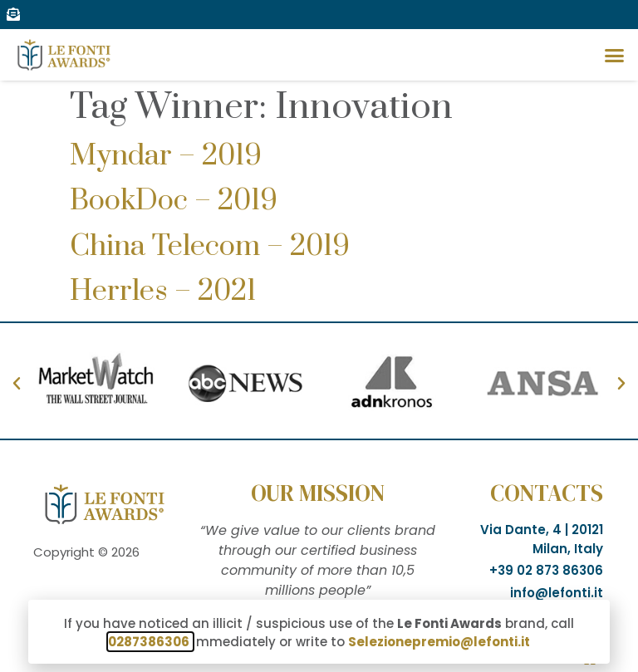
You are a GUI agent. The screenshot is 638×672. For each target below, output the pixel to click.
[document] (319, 336)
